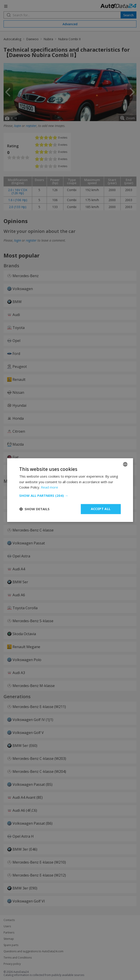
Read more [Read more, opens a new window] (49, 487)
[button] (70, 495)
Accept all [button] (101, 509)
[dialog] (70, 490)
